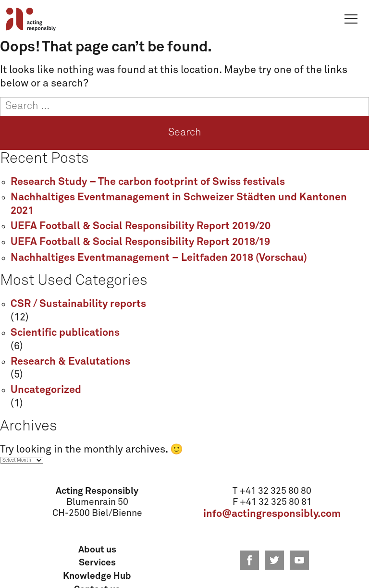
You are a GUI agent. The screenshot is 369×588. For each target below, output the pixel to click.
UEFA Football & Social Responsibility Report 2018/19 (140, 242)
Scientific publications (65, 333)
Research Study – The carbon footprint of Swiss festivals (148, 182)
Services (97, 563)
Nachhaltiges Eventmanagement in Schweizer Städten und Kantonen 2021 (179, 204)
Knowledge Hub (97, 576)
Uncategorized (46, 390)
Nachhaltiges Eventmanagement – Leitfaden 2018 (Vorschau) (159, 258)
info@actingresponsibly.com (272, 514)
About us (97, 550)
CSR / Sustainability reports (78, 304)
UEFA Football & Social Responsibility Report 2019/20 (141, 226)
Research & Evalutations (70, 362)
